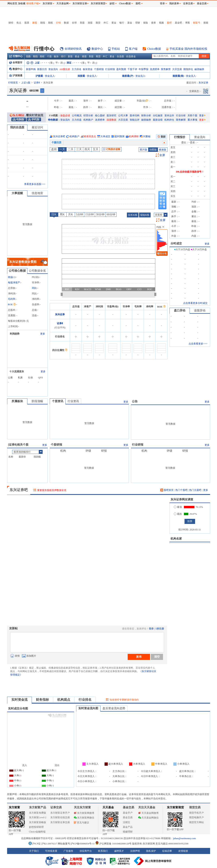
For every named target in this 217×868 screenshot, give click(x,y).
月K (70, 214)
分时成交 (176, 243)
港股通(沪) (128, 76)
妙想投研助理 (36, 827)
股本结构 (135, 116)
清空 (157, 657)
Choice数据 (154, 49)
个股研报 (99, 69)
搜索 (206, 23)
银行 (122, 23)
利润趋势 (15, 334)
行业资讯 (73, 401)
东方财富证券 (80, 3)
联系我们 (103, 851)
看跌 (178, 514)
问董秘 (147, 136)
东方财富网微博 (84, 813)
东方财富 (14, 807)
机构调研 (134, 136)
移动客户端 (32, 3)
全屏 (162, 155)
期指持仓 (188, 69)
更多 (202, 116)
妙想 (112, 3)
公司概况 (77, 116)
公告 (135, 401)
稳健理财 (128, 832)
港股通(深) (178, 76)
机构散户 (88, 120)
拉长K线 (133, 215)
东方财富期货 (175, 807)
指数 (28, 56)
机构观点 (64, 700)
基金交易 (128, 817)
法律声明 (135, 851)
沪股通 (39, 76)
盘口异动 (180, 310)
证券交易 (188, 3)
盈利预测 (121, 69)
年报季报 (144, 69)
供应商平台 (86, 851)
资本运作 (169, 116)
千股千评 (132, 69)
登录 (151, 629)
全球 (74, 23)
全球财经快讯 (73, 49)
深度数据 (111, 120)
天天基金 (108, 807)
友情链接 (183, 851)
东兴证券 (60, 314)
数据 (66, 23)
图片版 (144, 150)
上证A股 (26, 83)
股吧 (169, 23)
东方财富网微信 (84, 818)
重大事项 (192, 120)
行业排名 (85, 700)
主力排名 (77, 69)
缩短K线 (145, 215)
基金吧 (178, 23)
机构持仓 (169, 120)
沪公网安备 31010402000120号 (113, 844)
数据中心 (97, 49)
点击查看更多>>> (198, 344)
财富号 (197, 23)
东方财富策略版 (38, 822)
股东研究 (111, 116)
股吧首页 (167, 490)
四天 (87, 149)
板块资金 (88, 69)
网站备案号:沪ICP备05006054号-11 (77, 844)
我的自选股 (17, 127)
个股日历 (56, 143)
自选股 (120, 56)
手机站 (116, 49)
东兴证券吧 (59, 136)
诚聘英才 (119, 851)
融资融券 (199, 69)
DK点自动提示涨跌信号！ (190, 172)
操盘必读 (65, 116)
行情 (58, 23)
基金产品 (128, 827)
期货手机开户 (196, 813)
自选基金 (131, 56)
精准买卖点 (90, 136)
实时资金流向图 (88, 708)
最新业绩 (158, 120)
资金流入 (50, 76)
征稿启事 (167, 851)
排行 (63, 56)
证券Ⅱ (37, 83)
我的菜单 (174, 3)
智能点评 (135, 120)
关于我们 (34, 851)
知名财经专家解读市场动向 (124, 700)
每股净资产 (14, 283)
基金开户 (128, 813)
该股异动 (200, 310)
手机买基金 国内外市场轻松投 (188, 49)
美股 (82, 23)
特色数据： (54, 120)
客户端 (133, 49)
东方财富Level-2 (38, 817)
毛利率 (12, 299)
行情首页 (13, 83)
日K (54, 214)
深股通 (81, 76)
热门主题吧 (195, 490)
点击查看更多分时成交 (195, 303)
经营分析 (88, 116)
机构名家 (176, 539)
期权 (51, 23)
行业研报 (110, 69)
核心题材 (100, 116)
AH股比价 (65, 69)
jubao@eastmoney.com (185, 838)
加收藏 (22, 3)
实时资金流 (19, 700)
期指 (43, 23)
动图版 (153, 150)
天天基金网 (63, 3)
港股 (90, 23)
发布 (139, 657)
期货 (98, 23)
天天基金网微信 (148, 818)
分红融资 (158, 116)
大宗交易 (177, 69)
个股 (49, 56)
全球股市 (16, 63)
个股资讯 (58, 401)
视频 (161, 23)
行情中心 (16, 56)
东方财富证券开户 (60, 813)
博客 (188, 23)
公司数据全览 (37, 271)
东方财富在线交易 (60, 817)
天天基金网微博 (148, 813)
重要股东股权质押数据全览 (52, 490)
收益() (12, 277)
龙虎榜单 (155, 69)
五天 (96, 149)
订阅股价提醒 (112, 149)
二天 (71, 149)
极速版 (163, 150)
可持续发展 (51, 851)
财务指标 (42, 700)
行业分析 (181, 116)
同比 (34, 288)
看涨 (178, 507)
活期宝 (126, 822)
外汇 (106, 23)
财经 (11, 23)
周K (62, 214)
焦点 (19, 23)
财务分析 (146, 116)
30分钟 (100, 214)
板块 (56, 56)
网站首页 (12, 3)
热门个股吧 (181, 490)
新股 (35, 23)
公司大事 (123, 116)
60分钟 (111, 214)
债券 (153, 23)
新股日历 (42, 69)
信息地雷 (37, 193)
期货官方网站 (196, 822)
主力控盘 (77, 120)
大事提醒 (17, 193)
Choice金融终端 (37, 832)
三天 (79, 149)
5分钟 (79, 214)
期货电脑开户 (196, 817)
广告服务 (68, 851)
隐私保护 (151, 851)
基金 (130, 23)
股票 (27, 23)
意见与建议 (82, 823)
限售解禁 (166, 69)
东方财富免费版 (38, 813)
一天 (62, 149)
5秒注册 (160, 629)
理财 (138, 23)
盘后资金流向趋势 (114, 708)
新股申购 (31, 69)
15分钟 (90, 214)
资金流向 (53, 69)
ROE (12, 304)
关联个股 (192, 116)
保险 (146, 23)
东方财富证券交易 (60, 822)
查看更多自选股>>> (35, 184)
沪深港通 (16, 76)
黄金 (114, 23)
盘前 (54, 149)
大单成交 (105, 136)
